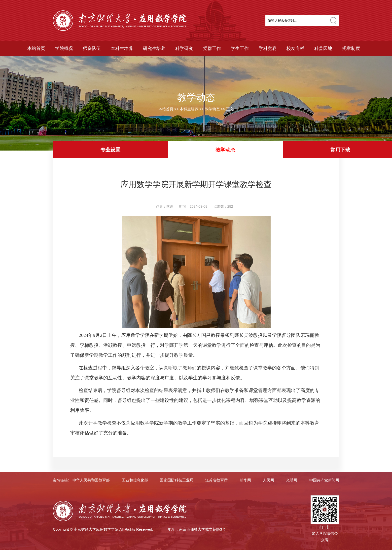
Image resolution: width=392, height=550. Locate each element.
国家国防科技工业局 (177, 480)
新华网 (245, 480)
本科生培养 (122, 48)
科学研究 (184, 48)
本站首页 (36, 48)
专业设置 (110, 150)
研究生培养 (154, 48)
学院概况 (64, 48)
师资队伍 (92, 48)
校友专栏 (295, 48)
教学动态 (212, 109)
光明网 (292, 480)
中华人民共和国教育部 (91, 480)
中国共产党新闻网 (324, 480)
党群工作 (212, 48)
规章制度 (351, 48)
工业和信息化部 (135, 480)
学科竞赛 (268, 48)
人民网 (268, 480)
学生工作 (240, 48)
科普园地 (323, 48)
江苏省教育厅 (216, 480)
